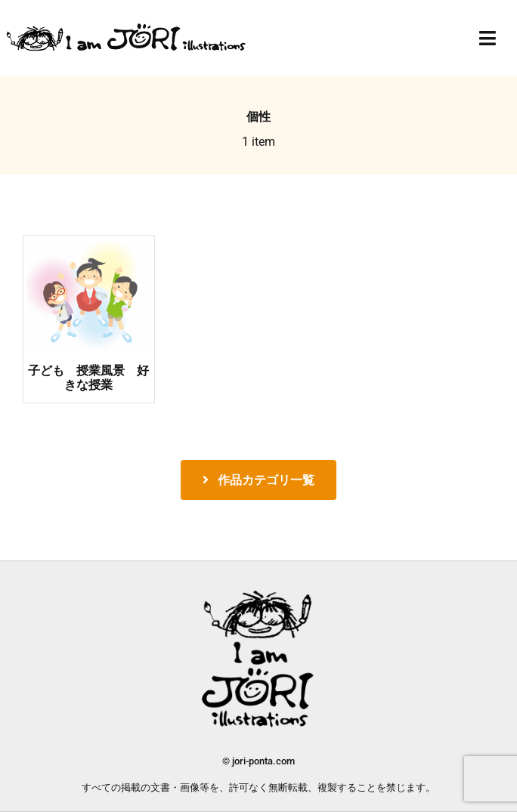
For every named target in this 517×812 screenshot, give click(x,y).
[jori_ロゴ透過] (127, 28)
